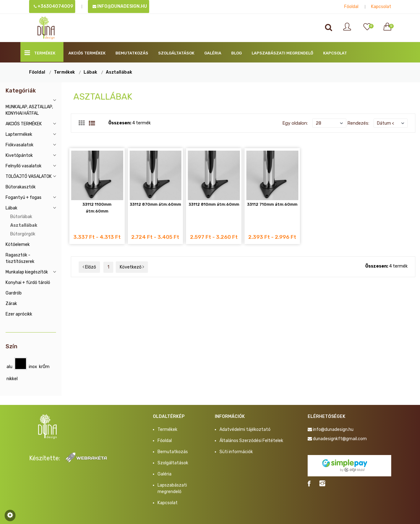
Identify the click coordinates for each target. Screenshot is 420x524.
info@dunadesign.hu (120, 6)
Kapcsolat (381, 7)
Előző (89, 267)
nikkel (12, 379)
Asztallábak (119, 72)
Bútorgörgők (23, 234)
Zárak (11, 304)
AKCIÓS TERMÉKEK (87, 53)
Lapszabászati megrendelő (282, 53)
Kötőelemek (18, 245)
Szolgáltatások (176, 53)
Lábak (90, 72)
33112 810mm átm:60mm (214, 204)
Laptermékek (19, 134)
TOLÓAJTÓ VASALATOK (29, 176)
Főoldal (351, 7)
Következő (132, 267)
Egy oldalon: (295, 123)
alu (9, 367)
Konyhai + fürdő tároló (28, 283)
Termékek (40, 53)
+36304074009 (53, 6)
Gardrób (14, 293)
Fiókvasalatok (19, 145)
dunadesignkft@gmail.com (340, 439)
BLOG (236, 53)
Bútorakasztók (21, 187)
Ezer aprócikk (19, 314)
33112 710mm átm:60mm (272, 204)
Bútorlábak (21, 217)
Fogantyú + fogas (24, 198)
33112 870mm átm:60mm (155, 204)
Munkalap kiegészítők (27, 272)
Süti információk (236, 452)
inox (33, 367)
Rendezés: (358, 123)
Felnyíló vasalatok (24, 166)
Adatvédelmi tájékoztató (245, 430)
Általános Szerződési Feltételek (251, 441)
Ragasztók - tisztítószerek (20, 258)
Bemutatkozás (132, 53)
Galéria (213, 53)
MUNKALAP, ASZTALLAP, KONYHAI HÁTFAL (29, 110)
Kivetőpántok (19, 155)
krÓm (44, 367)
